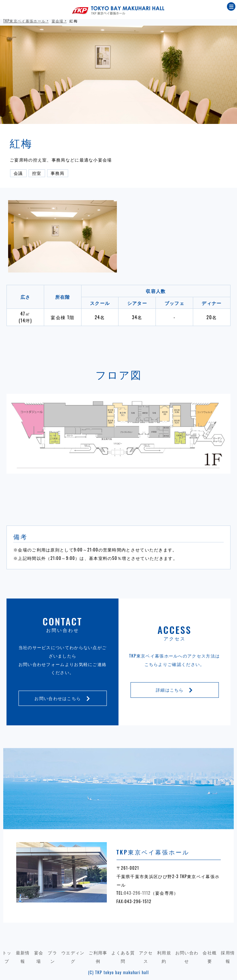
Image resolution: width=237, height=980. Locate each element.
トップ (7, 957)
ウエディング (73, 957)
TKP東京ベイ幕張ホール (24, 21)
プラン (52, 957)
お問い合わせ (187, 957)
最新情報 (23, 957)
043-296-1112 (137, 893)
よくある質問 (123, 957)
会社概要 (210, 957)
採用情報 (228, 957)
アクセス (146, 957)
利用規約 (164, 957)
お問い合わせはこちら (62, 698)
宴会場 (58, 21)
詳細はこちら (175, 690)
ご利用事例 (98, 957)
